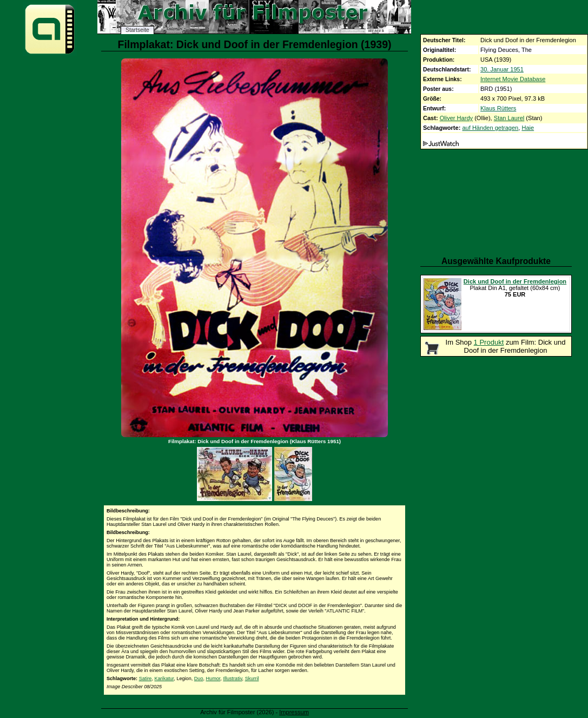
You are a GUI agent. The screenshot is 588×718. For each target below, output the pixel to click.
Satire (146, 679)
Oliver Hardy (456, 118)
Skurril (252, 679)
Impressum (294, 712)
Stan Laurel (509, 118)
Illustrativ (232, 679)
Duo (199, 679)
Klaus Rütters (498, 108)
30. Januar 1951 (502, 69)
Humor (213, 679)
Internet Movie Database (513, 79)
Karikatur (164, 679)
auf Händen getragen (490, 128)
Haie (528, 128)
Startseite (137, 30)
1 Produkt (489, 342)
